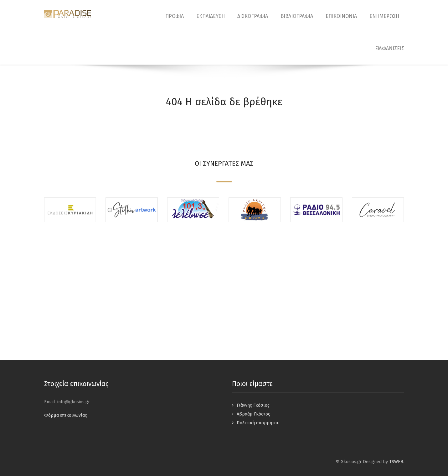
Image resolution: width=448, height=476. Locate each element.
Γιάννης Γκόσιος (253, 405)
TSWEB (396, 462)
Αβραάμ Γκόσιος (253, 414)
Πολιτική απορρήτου (258, 423)
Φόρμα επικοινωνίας (66, 415)
